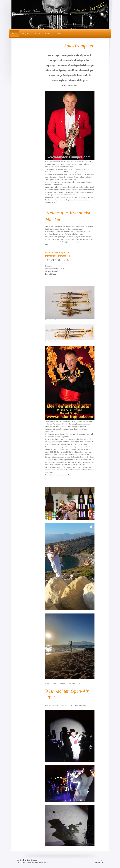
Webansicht (99, 862)
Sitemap (34, 860)
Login (101, 860)
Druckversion (23, 860)
